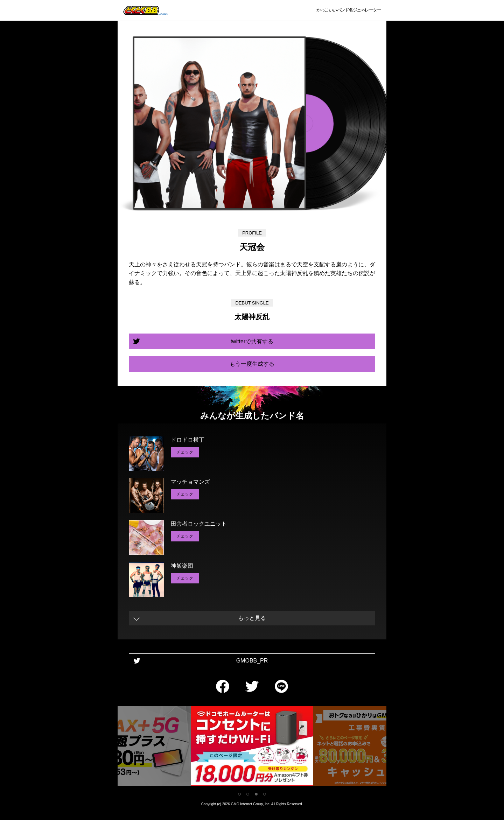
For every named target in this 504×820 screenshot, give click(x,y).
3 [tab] (256, 794)
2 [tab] (248, 794)
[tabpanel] (252, 747)
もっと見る (252, 618)
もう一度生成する (252, 364)
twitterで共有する (252, 341)
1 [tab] (239, 794)
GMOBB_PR (252, 661)
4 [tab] (265, 794)
